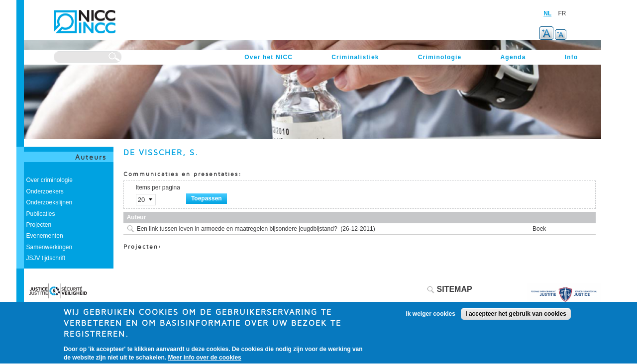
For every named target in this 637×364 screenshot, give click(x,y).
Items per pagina (158, 187)
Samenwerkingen (50, 247)
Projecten (39, 225)
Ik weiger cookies (431, 318)
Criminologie (440, 57)
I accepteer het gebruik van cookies (516, 318)
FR (562, 13)
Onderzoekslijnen (50, 202)
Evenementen (45, 236)
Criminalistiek (355, 57)
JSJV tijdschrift (46, 258)
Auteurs (91, 157)
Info (572, 57)
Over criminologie (50, 180)
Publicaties (41, 214)
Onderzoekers (45, 191)
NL (547, 13)
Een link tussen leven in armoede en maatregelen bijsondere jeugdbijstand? (237, 229)
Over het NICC (268, 57)
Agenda (513, 57)
